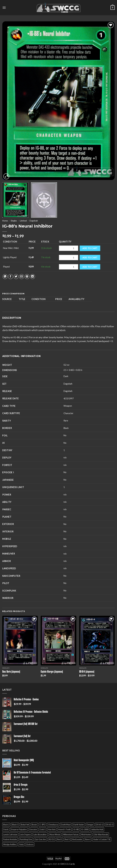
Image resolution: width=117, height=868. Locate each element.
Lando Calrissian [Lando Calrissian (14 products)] (10, 834)
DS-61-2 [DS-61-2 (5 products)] (100, 825)
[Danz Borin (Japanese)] (20, 641)
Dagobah (34, 221)
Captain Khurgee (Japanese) (52, 672)
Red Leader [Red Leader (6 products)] (77, 839)
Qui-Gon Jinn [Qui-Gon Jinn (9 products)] (40, 839)
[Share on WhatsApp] (5, 277)
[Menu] (4, 8)
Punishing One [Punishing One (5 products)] (26, 839)
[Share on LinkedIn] (33, 277)
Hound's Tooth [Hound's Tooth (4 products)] (64, 829)
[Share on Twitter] (16, 277)
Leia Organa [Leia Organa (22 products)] (25, 834)
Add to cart (90, 248)
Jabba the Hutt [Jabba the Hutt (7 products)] (97, 829)
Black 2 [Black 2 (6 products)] (6, 825)
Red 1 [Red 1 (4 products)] (60, 839)
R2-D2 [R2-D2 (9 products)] (52, 839)
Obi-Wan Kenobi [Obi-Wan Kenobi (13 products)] (101, 834)
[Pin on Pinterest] (27, 277)
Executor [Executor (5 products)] (33, 829)
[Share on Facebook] (11, 277)
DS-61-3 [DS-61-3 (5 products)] (109, 825)
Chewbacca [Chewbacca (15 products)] (53, 825)
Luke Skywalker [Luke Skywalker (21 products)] (40, 834)
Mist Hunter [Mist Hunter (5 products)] (86, 834)
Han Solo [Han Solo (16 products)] (52, 829)
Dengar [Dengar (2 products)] (90, 825)
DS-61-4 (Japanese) (87, 672)
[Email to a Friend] (22, 277)
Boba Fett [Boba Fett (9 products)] (25, 825)
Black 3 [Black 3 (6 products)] (15, 825)
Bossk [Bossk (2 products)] (34, 825)
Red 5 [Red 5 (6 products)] (67, 839)
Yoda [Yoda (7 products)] (21, 844)
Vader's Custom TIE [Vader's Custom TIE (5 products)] (102, 839)
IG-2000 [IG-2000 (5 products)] (85, 829)
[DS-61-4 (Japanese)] (97, 641)
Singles (14, 221)
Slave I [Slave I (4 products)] (88, 839)
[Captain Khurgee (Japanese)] (58, 641)
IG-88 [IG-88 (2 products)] (76, 829)
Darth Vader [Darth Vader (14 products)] (79, 825)
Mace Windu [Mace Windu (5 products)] (55, 834)
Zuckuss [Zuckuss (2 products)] (30, 844)
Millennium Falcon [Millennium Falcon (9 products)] (71, 834)
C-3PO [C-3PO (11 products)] (43, 825)
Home (5, 221)
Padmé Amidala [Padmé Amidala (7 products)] (10, 839)
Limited (23, 221)
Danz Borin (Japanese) (11, 672)
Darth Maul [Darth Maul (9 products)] (66, 825)
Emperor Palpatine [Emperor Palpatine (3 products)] (19, 829)
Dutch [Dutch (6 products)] (6, 829)
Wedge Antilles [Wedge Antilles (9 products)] (10, 844)
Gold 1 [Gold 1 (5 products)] (43, 829)
